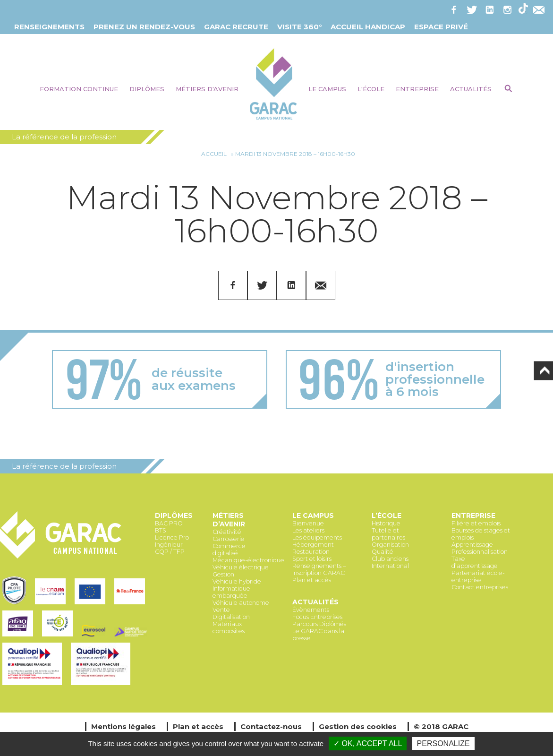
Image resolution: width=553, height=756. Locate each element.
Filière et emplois (476, 523)
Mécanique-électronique (248, 560)
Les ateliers (308, 530)
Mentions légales (123, 726)
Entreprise (417, 89)
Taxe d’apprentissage (475, 562)
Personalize (443, 743)
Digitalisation (231, 617)
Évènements (311, 610)
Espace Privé (441, 27)
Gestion (223, 574)
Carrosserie (229, 539)
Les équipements (317, 537)
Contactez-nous (271, 726)
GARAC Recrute (236, 27)
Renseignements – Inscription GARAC (319, 569)
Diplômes (147, 89)
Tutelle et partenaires (388, 534)
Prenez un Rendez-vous (144, 27)
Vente (221, 610)
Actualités (471, 89)
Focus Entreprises (317, 617)
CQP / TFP (170, 552)
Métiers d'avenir (207, 89)
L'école (371, 89)
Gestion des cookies (358, 726)
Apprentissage (472, 545)
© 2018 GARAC (441, 726)
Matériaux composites (229, 627)
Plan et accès (312, 580)
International (390, 566)
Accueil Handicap (368, 27)
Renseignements (49, 27)
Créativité (227, 532)
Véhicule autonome (241, 603)
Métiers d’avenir (229, 520)
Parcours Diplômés (319, 624)
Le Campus (327, 89)
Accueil (214, 154)
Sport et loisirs (312, 559)
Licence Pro (172, 537)
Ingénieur (169, 545)
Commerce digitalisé (229, 550)
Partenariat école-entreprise (478, 576)
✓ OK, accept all (368, 743)
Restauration (311, 552)
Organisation (390, 545)
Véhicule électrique (241, 567)
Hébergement (313, 545)
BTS (161, 530)
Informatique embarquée (231, 592)
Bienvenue (308, 523)
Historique (386, 523)
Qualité (383, 552)
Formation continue (79, 89)
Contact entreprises (480, 587)
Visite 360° (299, 27)
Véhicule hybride (237, 581)
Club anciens (390, 559)
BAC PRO (169, 523)
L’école (387, 515)
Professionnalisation (480, 552)
